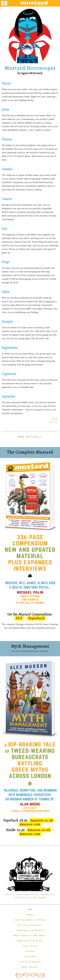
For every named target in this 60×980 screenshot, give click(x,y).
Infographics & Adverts (30, 930)
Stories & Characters (30, 925)
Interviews (30, 956)
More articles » (30, 437)
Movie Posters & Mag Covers (30, 935)
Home (30, 909)
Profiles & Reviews (30, 962)
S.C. (56, 422)
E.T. (56, 419)
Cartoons (30, 951)
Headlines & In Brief (30, 941)
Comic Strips (30, 946)
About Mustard (30, 967)
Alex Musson (39, 897)
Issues (30, 915)
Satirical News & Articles (30, 920)
